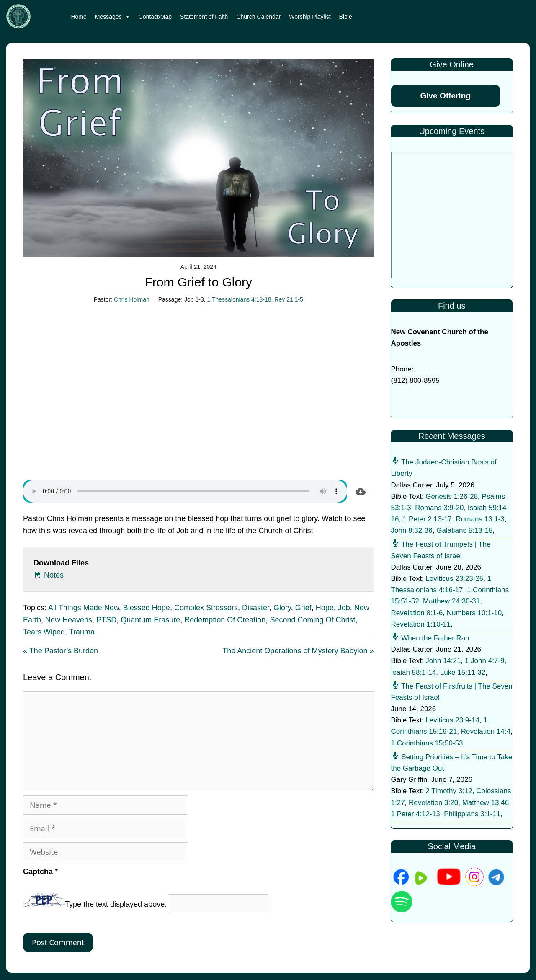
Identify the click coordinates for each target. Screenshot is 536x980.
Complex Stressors (206, 608)
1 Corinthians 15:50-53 (427, 743)
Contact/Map (155, 17)
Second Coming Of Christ (312, 620)
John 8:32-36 (412, 530)
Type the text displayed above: (116, 904)
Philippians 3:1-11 (472, 814)
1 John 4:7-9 (485, 661)
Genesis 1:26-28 (452, 496)
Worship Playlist (310, 17)
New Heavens (69, 620)
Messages (113, 17)
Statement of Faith (204, 17)
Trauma (82, 632)
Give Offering (446, 96)
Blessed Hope (147, 608)
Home (79, 17)
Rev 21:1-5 (289, 299)
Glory (282, 608)
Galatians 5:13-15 (464, 530)
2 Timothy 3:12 (449, 791)
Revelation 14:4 (486, 731)
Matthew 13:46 (486, 803)
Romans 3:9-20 (439, 508)
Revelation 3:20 (433, 803)
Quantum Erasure (150, 620)
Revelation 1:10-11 (421, 624)
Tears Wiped (44, 632)
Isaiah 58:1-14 (414, 672)
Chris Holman (132, 299)
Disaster (256, 608)
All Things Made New (84, 608)
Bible (346, 17)
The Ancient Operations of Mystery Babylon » (298, 651)
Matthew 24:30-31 (451, 601)
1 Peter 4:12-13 (416, 814)
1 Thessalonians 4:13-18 (239, 299)
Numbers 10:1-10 (474, 613)
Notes (49, 574)
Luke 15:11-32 (463, 672)
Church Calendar (258, 17)
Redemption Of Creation (225, 620)
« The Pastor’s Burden (61, 651)
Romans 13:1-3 (480, 519)
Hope (325, 608)
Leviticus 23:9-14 (452, 720)
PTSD (106, 620)
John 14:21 (443, 661)
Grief (303, 608)
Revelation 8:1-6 (417, 613)
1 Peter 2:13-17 (427, 519)
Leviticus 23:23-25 (454, 579)
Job (344, 608)
